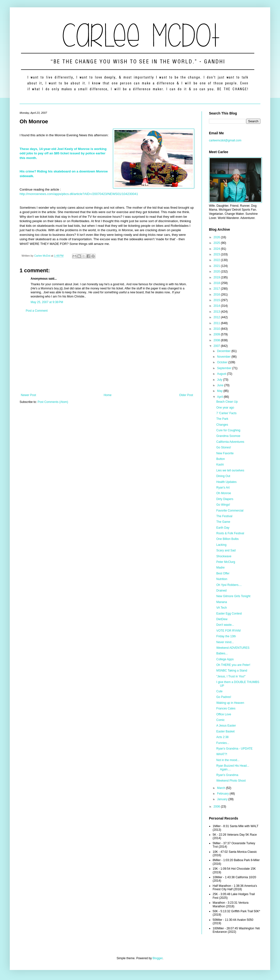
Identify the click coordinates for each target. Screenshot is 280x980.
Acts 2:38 (222, 737)
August (222, 374)
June (221, 385)
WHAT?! (222, 754)
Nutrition (222, 579)
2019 (217, 277)
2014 (217, 306)
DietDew (222, 619)
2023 (217, 254)
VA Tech (222, 608)
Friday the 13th (226, 636)
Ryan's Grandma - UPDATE (234, 749)
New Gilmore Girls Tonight (233, 596)
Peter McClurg (226, 562)
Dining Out (223, 476)
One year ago (225, 408)
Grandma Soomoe (228, 436)
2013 (217, 312)
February (223, 794)
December (224, 351)
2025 (217, 243)
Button (221, 459)
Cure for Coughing (228, 430)
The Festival (224, 516)
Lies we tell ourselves (230, 470)
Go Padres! (224, 697)
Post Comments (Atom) (53, 402)
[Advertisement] (107, 353)
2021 (217, 266)
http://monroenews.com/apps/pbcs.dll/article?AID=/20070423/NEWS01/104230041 (79, 194)
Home (108, 395)
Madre (220, 568)
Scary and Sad (226, 550)
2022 (217, 260)
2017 (217, 289)
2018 (217, 283)
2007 (217, 346)
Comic (220, 720)
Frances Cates (226, 708)
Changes (222, 425)
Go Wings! (223, 505)
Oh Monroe (224, 493)
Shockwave (224, 556)
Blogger (158, 958)
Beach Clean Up (227, 402)
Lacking (221, 545)
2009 (217, 334)
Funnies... (223, 743)
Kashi (220, 465)
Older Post (186, 395)
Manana (222, 602)
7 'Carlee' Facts (226, 413)
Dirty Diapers (225, 499)
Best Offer (223, 573)
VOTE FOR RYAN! (229, 631)
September (225, 368)
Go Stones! (224, 447)
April (220, 397)
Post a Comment (37, 311)
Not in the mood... (228, 760)
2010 (217, 329)
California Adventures (230, 442)
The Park (222, 419)
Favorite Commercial (230, 511)
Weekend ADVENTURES (233, 648)
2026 (217, 237)
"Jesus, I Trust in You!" (231, 676)
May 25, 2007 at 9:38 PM (47, 302)
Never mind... (225, 642)
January (223, 799)
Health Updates (226, 482)
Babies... (222, 653)
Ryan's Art (223, 488)
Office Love (224, 714)
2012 (217, 317)
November (224, 357)
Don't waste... (225, 625)
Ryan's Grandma (227, 775)
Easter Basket (225, 731)
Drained (221, 591)
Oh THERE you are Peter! (233, 665)
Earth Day (223, 528)
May (220, 391)
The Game (223, 522)
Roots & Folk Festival (230, 533)
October (223, 362)
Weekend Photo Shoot (231, 781)
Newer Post (28, 395)
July (220, 380)
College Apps (225, 659)
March (222, 788)
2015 (217, 300)
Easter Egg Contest (229, 614)
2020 (217, 272)
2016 (217, 295)
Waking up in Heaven (230, 703)
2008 (217, 340)
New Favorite (225, 453)
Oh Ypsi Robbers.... (229, 585)
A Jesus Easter (226, 726)
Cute (219, 691)
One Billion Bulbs (227, 539)
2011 (217, 323)
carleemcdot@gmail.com (225, 140)
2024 (217, 249)
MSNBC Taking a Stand (232, 671)
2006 (217, 807)
